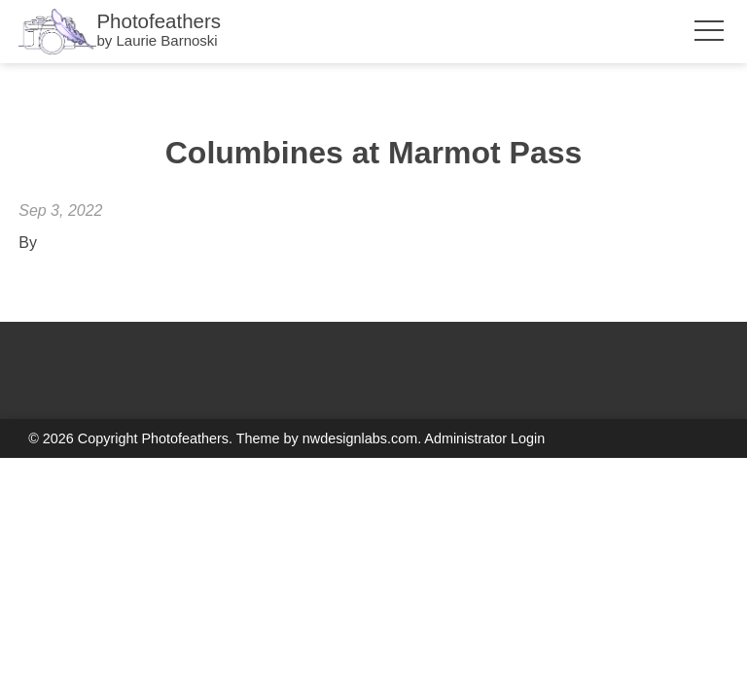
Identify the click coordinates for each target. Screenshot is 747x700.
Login (528, 438)
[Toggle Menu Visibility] (707, 32)
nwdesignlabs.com (360, 438)
